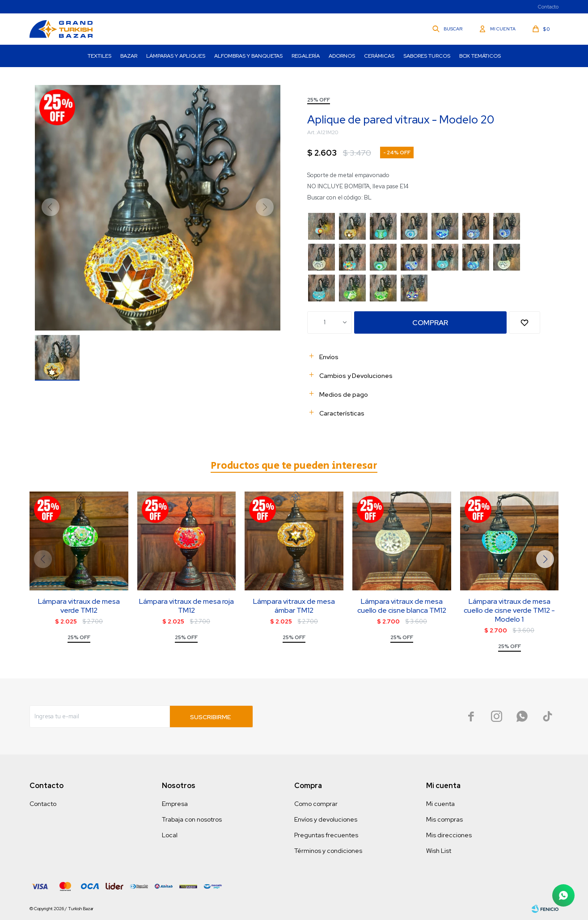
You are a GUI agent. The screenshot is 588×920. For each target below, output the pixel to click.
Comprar (430, 323)
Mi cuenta (440, 804)
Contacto (548, 7)
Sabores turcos (427, 56)
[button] (545, 559)
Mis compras (444, 819)
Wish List (439, 851)
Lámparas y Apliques (176, 56)
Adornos (342, 56)
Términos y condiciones (328, 851)
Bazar (129, 56)
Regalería (306, 56)
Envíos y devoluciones (326, 819)
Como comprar (316, 804)
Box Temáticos (480, 56)
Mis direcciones (449, 835)
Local (170, 835)
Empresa (175, 804)
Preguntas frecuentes (326, 835)
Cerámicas (379, 56)
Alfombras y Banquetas (248, 56)
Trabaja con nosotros (192, 819)
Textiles (99, 56)
